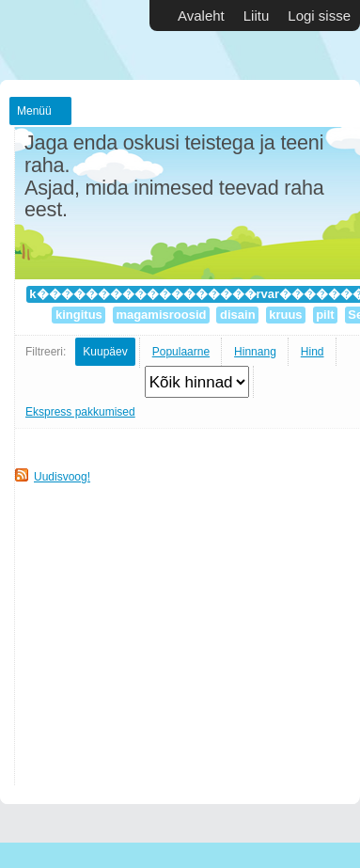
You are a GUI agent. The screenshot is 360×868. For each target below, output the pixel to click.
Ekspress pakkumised (80, 412)
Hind (313, 352)
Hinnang (255, 352)
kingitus (78, 315)
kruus (286, 315)
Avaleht (201, 16)
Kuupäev (105, 352)
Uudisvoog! (62, 477)
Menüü (34, 111)
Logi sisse (319, 16)
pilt (326, 315)
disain (237, 315)
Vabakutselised (56, 40)
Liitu (257, 16)
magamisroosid (161, 315)
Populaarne (181, 352)
